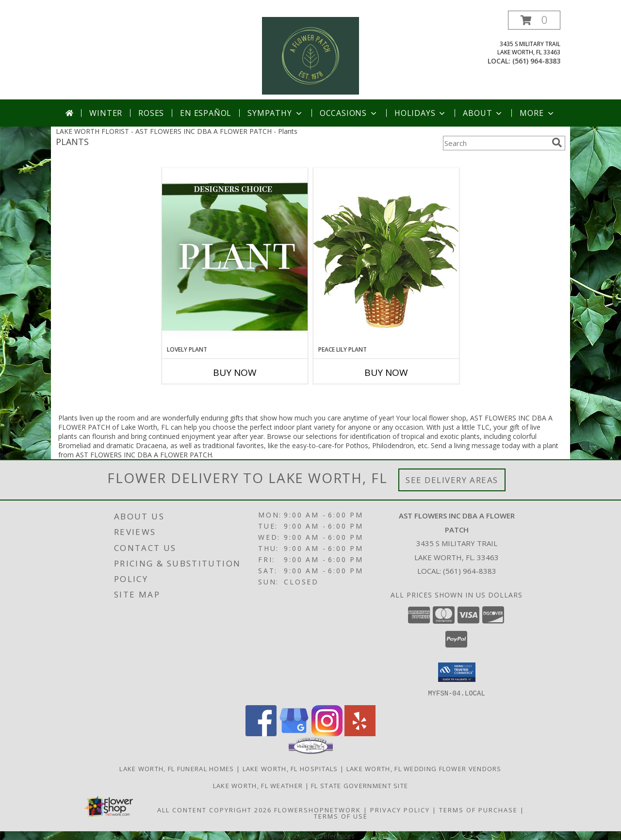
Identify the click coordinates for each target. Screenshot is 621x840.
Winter (106, 113)
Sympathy (275, 113)
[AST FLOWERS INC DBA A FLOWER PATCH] (310, 55)
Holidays (421, 113)
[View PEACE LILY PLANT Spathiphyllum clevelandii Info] (386, 256)
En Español (206, 113)
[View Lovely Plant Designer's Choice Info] (235, 257)
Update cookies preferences (310, 835)
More (537, 113)
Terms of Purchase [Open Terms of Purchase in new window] (478, 809)
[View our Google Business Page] (294, 733)
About (483, 113)
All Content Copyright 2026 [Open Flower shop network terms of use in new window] (214, 809)
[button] (534, 20)
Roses (151, 113)
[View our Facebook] (261, 733)
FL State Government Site (360, 785)
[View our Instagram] (327, 733)
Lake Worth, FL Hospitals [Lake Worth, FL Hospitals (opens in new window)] (290, 768)
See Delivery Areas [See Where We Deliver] (452, 480)
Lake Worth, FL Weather (258, 785)
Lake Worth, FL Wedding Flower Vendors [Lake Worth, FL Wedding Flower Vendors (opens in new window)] (424, 768)
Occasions (349, 113)
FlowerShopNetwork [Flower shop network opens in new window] (318, 809)
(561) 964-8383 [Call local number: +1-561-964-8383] (536, 61)
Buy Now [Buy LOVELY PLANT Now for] (235, 372)
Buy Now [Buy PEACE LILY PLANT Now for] (386, 372)
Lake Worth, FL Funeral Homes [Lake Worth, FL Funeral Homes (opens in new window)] (177, 768)
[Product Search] (495, 143)
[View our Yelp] (360, 733)
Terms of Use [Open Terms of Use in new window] (341, 816)
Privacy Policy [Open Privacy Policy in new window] (400, 809)
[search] (557, 143)
